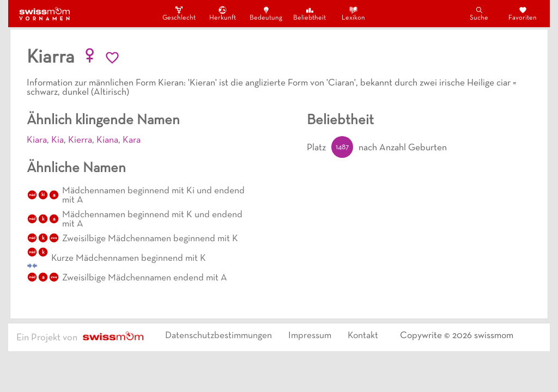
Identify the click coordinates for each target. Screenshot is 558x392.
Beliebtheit (310, 13)
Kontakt (363, 336)
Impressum (310, 336)
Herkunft (223, 13)
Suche (479, 13)
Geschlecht (179, 13)
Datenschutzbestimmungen (219, 336)
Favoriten (523, 13)
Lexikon (353, 13)
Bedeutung (266, 13)
